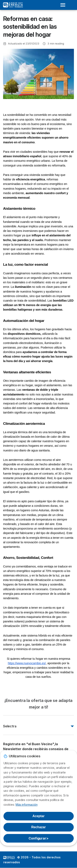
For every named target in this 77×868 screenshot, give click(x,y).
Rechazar (38, 827)
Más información (27, 805)
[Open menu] (64, 5)
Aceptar (38, 816)
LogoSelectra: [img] (9, 858)
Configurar (38, 838)
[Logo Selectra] (13, 5)
